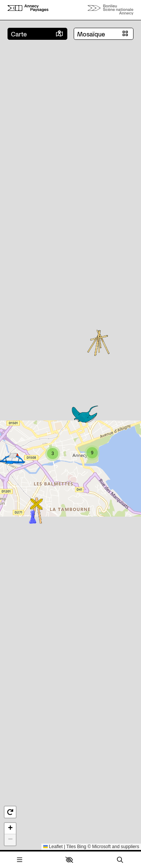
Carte (19, 34)
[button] (69, 860)
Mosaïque (91, 34)
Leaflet (53, 847)
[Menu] (20, 860)
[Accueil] (28, 10)
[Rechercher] (120, 860)
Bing (82, 847)
